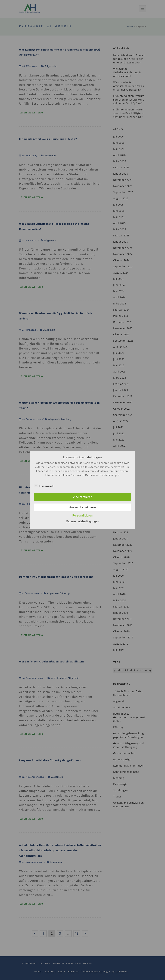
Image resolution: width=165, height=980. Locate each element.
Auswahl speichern (82, 507)
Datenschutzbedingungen (82, 521)
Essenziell (44, 486)
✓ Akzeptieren (82, 497)
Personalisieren (82, 516)
